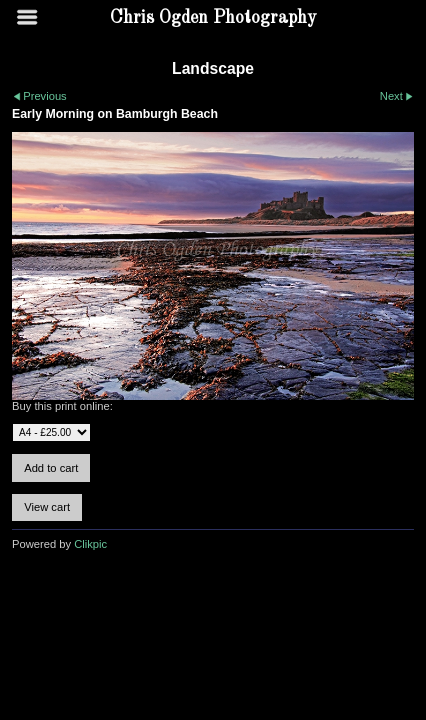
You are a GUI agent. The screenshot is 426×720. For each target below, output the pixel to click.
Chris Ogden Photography (213, 18)
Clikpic (90, 544)
